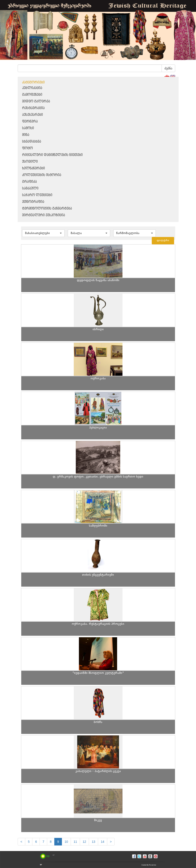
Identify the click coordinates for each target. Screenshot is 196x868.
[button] (43, 233)
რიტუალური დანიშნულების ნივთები (52, 155)
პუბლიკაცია (32, 88)
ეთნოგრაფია (33, 202)
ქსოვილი (30, 162)
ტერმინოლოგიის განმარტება (47, 209)
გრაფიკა (30, 182)
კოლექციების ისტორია (42, 175)
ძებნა (168, 68)
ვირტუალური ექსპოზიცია (44, 215)
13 (93, 842)
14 (103, 842)
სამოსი (28, 128)
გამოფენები (32, 95)
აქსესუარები (33, 115)
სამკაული (30, 188)
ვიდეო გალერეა (36, 101)
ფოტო (27, 148)
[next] (111, 842)
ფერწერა (30, 121)
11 (75, 842)
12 (84, 842)
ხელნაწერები (34, 168)
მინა (26, 135)
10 (66, 842)
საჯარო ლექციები (37, 195)
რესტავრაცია (33, 108)
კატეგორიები (33, 82)
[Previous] (21, 842)
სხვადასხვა (32, 142)
